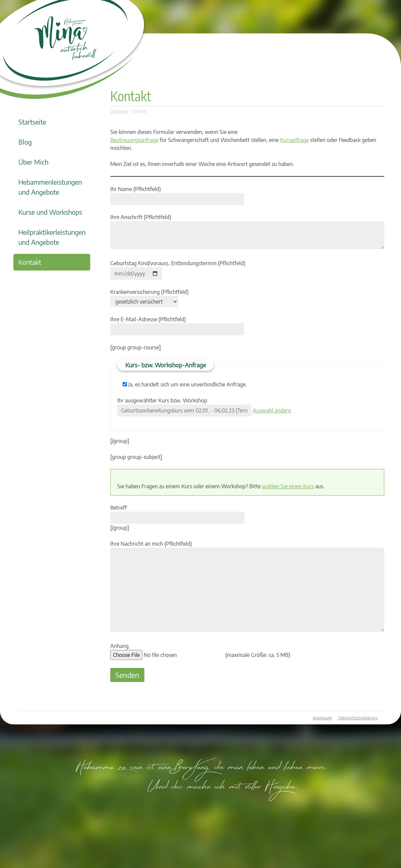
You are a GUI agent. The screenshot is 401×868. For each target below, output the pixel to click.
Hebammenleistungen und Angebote (50, 187)
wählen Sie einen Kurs (288, 486)
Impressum (322, 718)
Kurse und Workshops (50, 212)
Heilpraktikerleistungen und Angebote (52, 237)
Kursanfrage (294, 140)
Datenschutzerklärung (358, 718)
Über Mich (33, 162)
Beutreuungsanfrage (134, 140)
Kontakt (30, 262)
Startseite (32, 122)
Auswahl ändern (272, 410)
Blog (25, 142)
